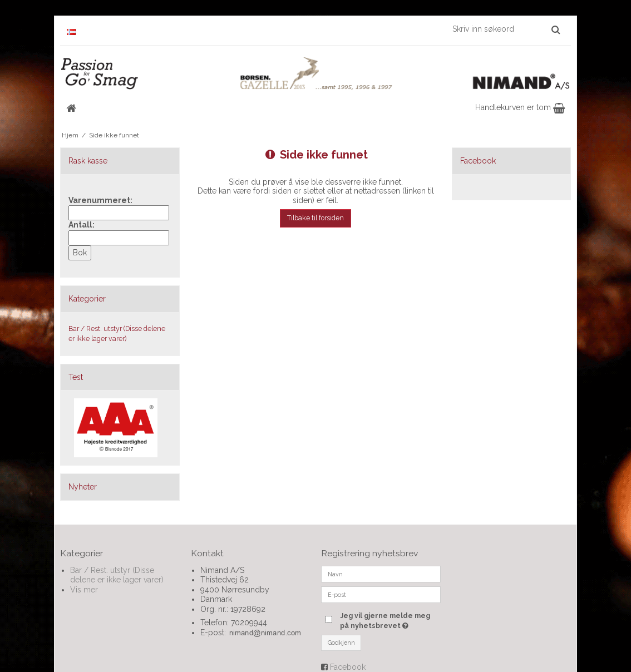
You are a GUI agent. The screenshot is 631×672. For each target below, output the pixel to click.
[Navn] (381, 573)
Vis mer (84, 590)
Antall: (82, 225)
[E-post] (381, 594)
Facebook (348, 667)
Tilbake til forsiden (315, 218)
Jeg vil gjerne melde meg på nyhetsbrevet (390, 620)
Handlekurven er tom (520, 107)
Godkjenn (341, 643)
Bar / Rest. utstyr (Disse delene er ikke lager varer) (117, 333)
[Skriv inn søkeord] (506, 29)
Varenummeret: (100, 200)
